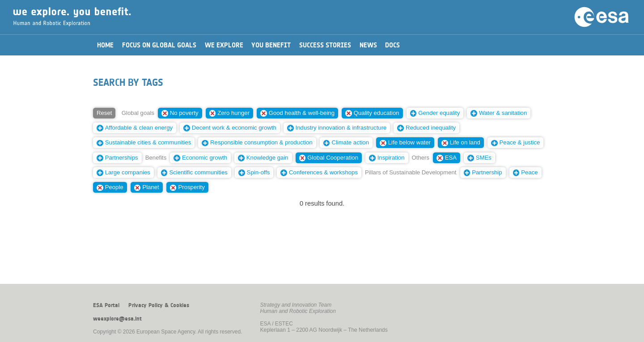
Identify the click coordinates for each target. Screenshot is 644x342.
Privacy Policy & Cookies (159, 305)
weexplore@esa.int (117, 319)
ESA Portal (106, 305)
